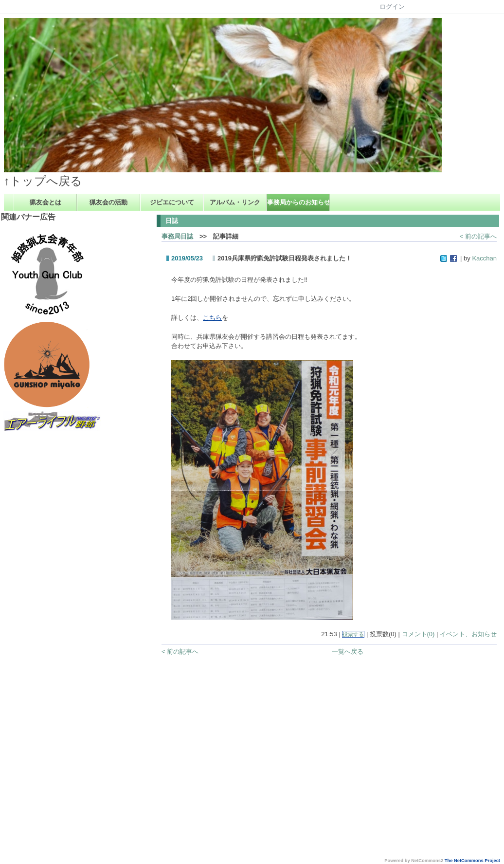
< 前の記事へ (478, 236)
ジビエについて (172, 202)
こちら (212, 318)
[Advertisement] (42, 579)
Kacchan (484, 258)
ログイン (392, 7)
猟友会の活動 (108, 202)
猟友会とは (45, 202)
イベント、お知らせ (468, 634)
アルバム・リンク (235, 202)
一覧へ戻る (348, 652)
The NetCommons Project (472, 861)
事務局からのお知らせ (298, 202)
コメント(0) (418, 634)
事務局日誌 (177, 236)
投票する (353, 634)
